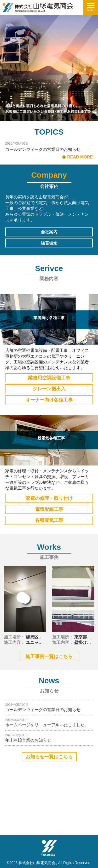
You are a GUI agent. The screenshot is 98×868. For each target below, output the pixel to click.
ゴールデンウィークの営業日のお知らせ (43, 150)
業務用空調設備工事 (49, 378)
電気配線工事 (49, 509)
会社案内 (49, 232)
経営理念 (49, 243)
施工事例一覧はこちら (49, 657)
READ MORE (80, 157)
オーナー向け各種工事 (49, 400)
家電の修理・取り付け (49, 498)
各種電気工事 (49, 520)
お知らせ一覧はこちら (49, 757)
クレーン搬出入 (49, 389)
